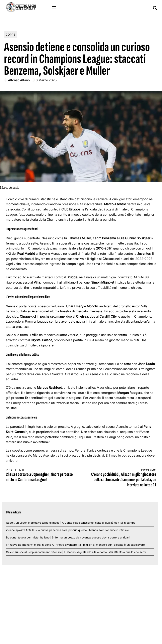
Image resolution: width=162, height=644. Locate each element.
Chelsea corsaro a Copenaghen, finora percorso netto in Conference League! (40, 475)
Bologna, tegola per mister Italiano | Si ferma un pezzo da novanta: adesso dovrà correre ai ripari (68, 537)
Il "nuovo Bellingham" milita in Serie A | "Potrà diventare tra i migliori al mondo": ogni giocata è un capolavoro (75, 545)
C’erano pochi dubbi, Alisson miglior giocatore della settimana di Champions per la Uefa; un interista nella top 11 (123, 478)
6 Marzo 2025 (46, 80)
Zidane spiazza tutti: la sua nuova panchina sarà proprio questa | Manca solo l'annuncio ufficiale (67, 530)
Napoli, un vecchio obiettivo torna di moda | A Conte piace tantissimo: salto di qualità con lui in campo (71, 523)
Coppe (10, 35)
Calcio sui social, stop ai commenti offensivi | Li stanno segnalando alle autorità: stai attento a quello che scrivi (76, 552)
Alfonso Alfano (19, 80)
